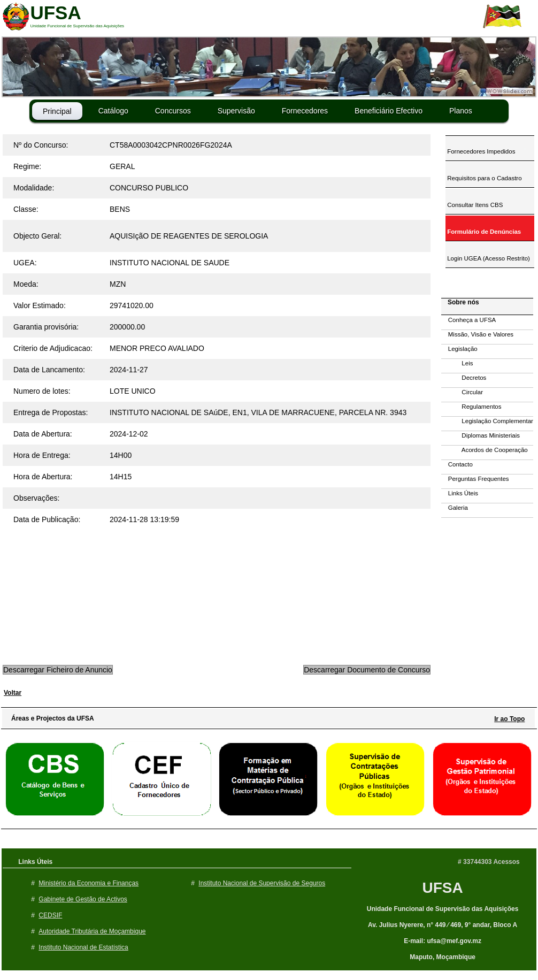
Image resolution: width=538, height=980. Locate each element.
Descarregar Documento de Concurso (367, 670)
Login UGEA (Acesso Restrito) (488, 258)
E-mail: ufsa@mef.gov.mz (443, 941)
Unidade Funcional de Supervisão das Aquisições (443, 909)
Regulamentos (471, 407)
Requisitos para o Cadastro (484, 178)
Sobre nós (461, 302)
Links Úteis (460, 493)
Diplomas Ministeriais (481, 435)
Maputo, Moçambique (443, 957)
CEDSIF (50, 915)
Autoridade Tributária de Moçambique (92, 931)
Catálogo (113, 111)
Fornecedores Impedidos (480, 151)
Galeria (455, 508)
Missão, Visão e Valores (477, 334)
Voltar (13, 693)
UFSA (442, 888)
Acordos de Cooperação (485, 450)
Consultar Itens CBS (474, 205)
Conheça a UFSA (468, 320)
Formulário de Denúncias (483, 232)
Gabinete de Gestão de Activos (83, 899)
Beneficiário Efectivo (389, 111)
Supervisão (236, 111)
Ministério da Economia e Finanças (89, 883)
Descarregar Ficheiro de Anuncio (58, 670)
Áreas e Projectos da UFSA (50, 718)
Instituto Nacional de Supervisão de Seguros (262, 883)
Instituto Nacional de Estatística (83, 947)
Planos (461, 111)
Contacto (457, 464)
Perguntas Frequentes (475, 479)
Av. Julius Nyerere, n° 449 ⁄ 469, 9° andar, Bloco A (443, 925)
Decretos (464, 378)
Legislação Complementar (487, 421)
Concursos (173, 111)
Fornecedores (305, 111)
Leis (457, 363)
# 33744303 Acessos (489, 862)
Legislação (459, 349)
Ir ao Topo (509, 719)
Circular (462, 392)
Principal (57, 111)
